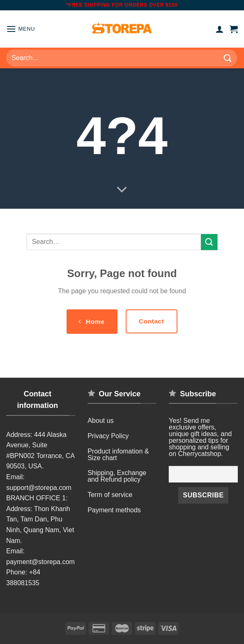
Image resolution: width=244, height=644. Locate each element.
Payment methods (114, 510)
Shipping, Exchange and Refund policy (117, 476)
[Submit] (228, 58)
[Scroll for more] (122, 190)
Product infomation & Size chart (118, 455)
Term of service (110, 495)
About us (101, 421)
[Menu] (21, 29)
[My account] (220, 29)
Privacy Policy (108, 436)
